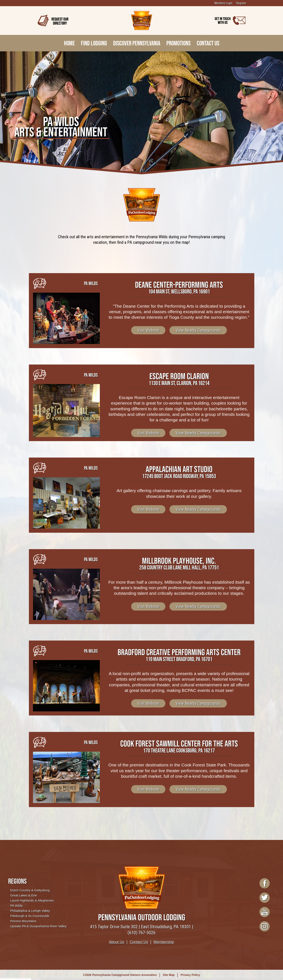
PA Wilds (16, 906)
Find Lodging (94, 43)
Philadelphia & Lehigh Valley (30, 911)
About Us (117, 942)
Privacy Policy (190, 975)
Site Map (169, 975)
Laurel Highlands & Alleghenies (32, 900)
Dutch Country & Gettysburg (30, 890)
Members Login (223, 3)
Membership (164, 942)
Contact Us (208, 43)
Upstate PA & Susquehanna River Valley (38, 926)
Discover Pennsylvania (137, 43)
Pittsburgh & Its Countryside (30, 916)
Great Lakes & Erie (24, 895)
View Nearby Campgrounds (198, 330)
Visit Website (148, 330)
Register (241, 3)
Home (69, 43)
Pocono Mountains (23, 921)
